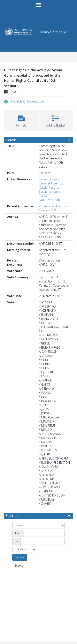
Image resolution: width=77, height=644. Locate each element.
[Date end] (43, 541)
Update (20, 557)
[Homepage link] (39, 31)
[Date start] (44, 533)
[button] (28, 101)
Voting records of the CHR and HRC (53, 208)
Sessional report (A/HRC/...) (50, 194)
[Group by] (38, 525)
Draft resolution (49, 200)
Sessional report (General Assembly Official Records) (51, 183)
